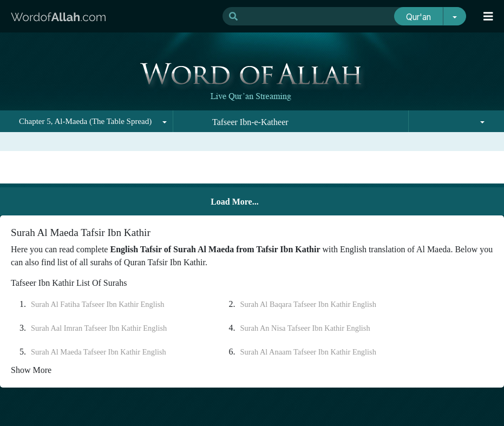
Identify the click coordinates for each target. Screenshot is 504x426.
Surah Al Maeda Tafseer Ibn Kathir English (99, 352)
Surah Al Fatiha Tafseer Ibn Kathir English (98, 304)
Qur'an (418, 17)
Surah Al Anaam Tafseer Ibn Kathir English (308, 352)
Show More (31, 370)
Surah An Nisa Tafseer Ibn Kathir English (305, 328)
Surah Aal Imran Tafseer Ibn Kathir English (99, 328)
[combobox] (87, 121)
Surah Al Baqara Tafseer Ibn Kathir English (308, 304)
